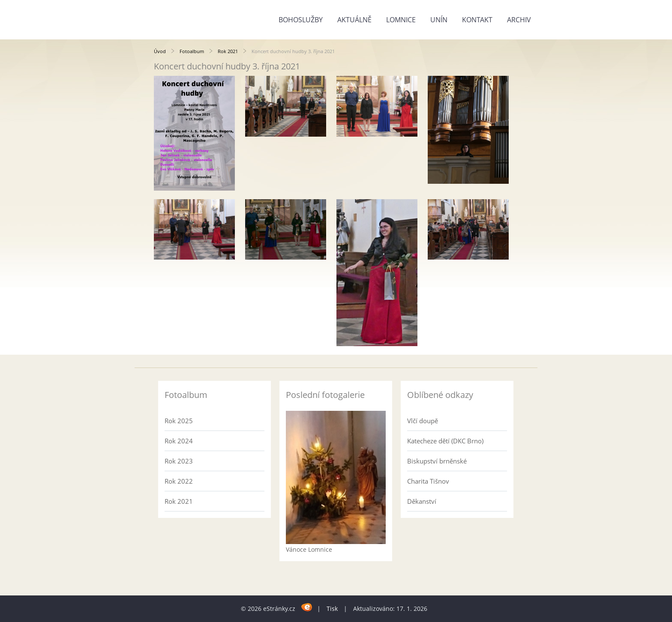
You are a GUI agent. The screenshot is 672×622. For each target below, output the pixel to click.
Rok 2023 (179, 461)
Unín (439, 20)
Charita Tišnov (428, 481)
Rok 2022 (179, 481)
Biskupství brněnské (437, 461)
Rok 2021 (228, 51)
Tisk (332, 609)
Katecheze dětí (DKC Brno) (445, 441)
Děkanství (422, 501)
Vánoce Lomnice (309, 549)
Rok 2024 (179, 441)
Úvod (160, 51)
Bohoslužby (301, 20)
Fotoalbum (192, 51)
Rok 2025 (179, 421)
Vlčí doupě (423, 421)
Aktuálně (354, 20)
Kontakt (477, 20)
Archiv (519, 20)
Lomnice (401, 20)
